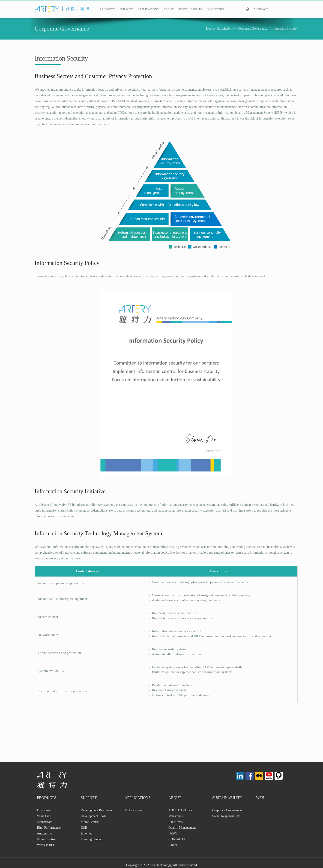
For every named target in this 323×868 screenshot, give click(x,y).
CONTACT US (178, 839)
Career (173, 845)
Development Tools (93, 816)
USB (84, 828)
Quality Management (182, 828)
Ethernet (86, 833)
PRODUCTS (108, 9)
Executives (175, 822)
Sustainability (226, 29)
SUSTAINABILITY (191, 9)
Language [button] (257, 9)
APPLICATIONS (148, 9)
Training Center (91, 839)
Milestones (175, 816)
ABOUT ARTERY (181, 810)
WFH (260, 798)
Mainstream (45, 822)
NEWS (173, 833)
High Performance (49, 828)
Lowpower (44, 810)
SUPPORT (126, 9)
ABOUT (169, 9)
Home (210, 29)
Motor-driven (133, 810)
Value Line (44, 816)
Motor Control (46, 839)
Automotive (45, 833)
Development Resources (96, 810)
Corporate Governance (253, 29)
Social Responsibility (226, 816)
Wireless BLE (46, 845)
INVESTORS (215, 9)
